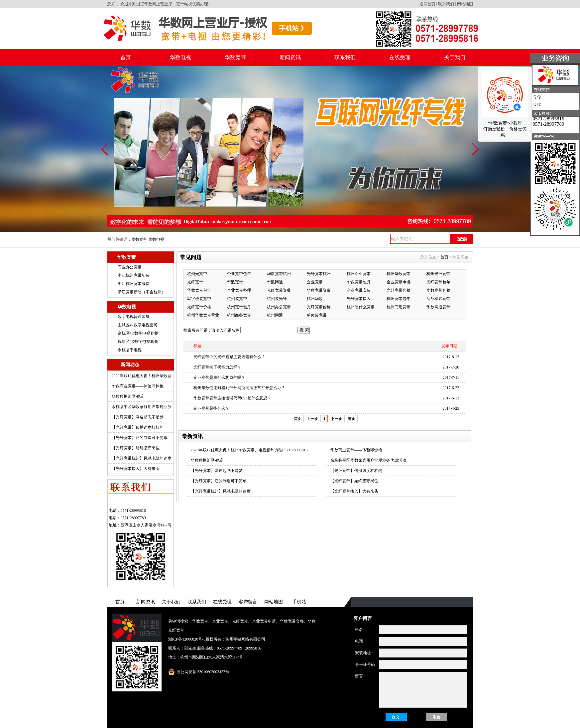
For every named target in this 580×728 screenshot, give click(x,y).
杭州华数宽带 (399, 274)
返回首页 (427, 4)
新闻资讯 (290, 57)
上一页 (313, 419)
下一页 (337, 419)
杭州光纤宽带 (438, 274)
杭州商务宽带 (239, 315)
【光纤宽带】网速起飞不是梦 (138, 417)
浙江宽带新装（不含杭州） (142, 292)
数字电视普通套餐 (134, 317)
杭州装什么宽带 (361, 307)
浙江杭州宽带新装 (134, 275)
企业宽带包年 (239, 274)
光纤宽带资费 (279, 290)
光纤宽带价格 (199, 307)
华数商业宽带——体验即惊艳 (138, 386)
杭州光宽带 (197, 274)
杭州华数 (315, 299)
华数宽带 (235, 57)
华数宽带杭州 (279, 274)
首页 (126, 57)
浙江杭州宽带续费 (134, 284)
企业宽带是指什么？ (211, 408)
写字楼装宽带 (199, 299)
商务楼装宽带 (438, 299)
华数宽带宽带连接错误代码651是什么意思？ (232, 398)
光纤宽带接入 (359, 299)
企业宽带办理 (239, 290)
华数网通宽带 (438, 307)
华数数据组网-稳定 (128, 396)
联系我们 (446, 4)
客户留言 (248, 602)
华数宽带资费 (319, 290)
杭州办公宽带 (279, 307)
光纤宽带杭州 (319, 274)
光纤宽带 (195, 282)
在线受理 (400, 57)
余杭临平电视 (130, 350)
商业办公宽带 (130, 267)
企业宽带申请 (399, 282)
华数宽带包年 (199, 290)
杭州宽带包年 (399, 299)
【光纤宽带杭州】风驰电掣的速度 (142, 458)
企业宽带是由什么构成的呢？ (219, 377)
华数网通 (275, 282)
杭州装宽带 (237, 299)
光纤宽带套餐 (399, 290)
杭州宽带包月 (239, 307)
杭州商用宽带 (399, 307)
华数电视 (180, 57)
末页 (352, 419)
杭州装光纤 (277, 299)
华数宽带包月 (359, 282)
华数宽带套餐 (438, 290)
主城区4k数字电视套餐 (138, 325)
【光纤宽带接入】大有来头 (136, 469)
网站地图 (465, 4)
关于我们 (455, 57)
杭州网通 (275, 315)
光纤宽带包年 (438, 282)
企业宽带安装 (359, 290)
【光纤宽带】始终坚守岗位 (136, 448)
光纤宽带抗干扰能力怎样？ (217, 367)
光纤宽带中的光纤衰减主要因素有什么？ (229, 357)
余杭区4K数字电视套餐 (138, 333)
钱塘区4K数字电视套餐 (138, 342)
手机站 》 (293, 28)
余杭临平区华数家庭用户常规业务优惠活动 (368, 460)
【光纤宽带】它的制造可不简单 (140, 438)
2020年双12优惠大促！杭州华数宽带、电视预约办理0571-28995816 (249, 450)
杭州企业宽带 (359, 274)
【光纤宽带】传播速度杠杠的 (138, 427)
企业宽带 (315, 282)
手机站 (299, 602)
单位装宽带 (317, 315)
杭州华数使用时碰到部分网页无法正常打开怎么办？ (239, 388)
